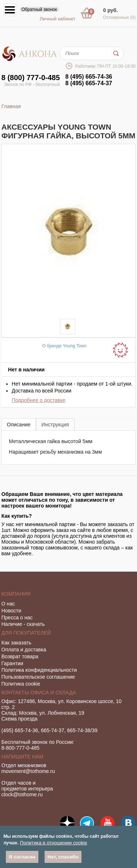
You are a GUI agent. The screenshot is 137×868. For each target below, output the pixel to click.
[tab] (19, 424)
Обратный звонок (39, 9)
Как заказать (16, 643)
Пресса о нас (17, 618)
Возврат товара (20, 656)
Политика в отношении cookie (53, 843)
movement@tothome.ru (28, 771)
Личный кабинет (57, 19)
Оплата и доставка (24, 650)
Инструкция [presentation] (55, 425)
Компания (16, 594)
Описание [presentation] (19, 425)
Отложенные (119, 17)
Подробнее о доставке (39, 400)
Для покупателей (26, 633)
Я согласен (22, 857)
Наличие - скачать (23, 624)
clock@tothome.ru (22, 794)
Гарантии (12, 663)
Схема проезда (20, 719)
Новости (11, 611)
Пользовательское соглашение (38, 677)
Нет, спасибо (63, 857)
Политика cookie (21, 684)
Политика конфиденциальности (39, 670)
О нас (8, 604)
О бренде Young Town (64, 346)
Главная (11, 106)
